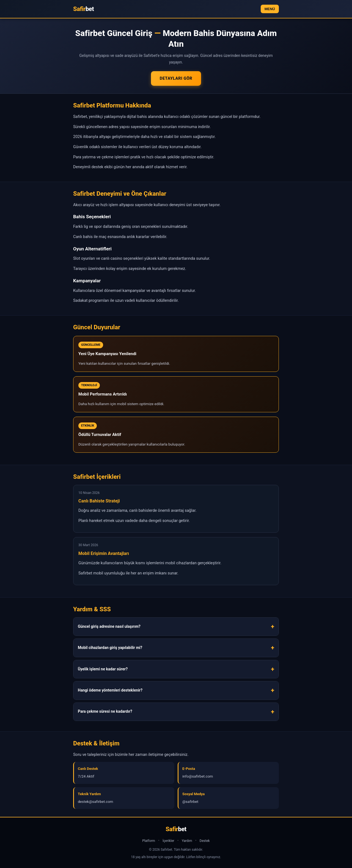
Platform (149, 841)
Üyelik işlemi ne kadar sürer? (103, 669)
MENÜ (270, 9)
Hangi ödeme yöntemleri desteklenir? (110, 690)
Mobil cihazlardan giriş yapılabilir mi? (110, 648)
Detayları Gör (176, 78)
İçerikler (168, 841)
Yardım (187, 841)
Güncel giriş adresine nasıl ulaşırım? (109, 626)
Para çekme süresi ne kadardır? (105, 711)
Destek (205, 841)
